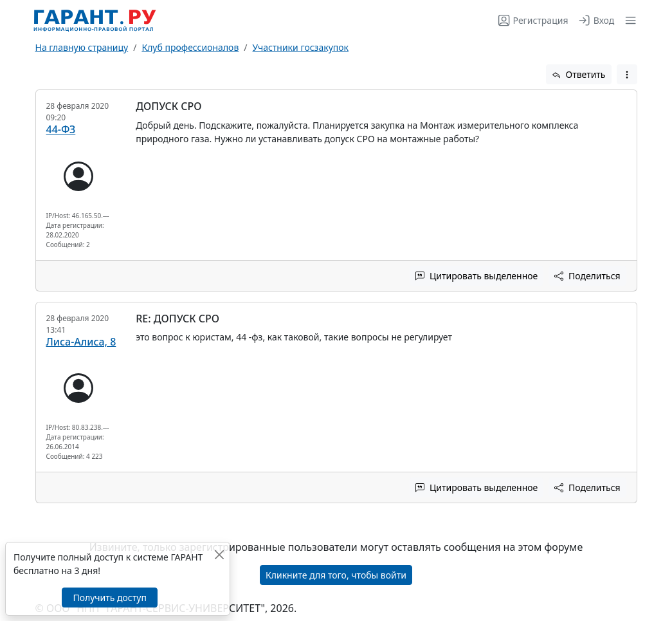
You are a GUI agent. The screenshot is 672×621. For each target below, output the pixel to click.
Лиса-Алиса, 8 (81, 342)
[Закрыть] (219, 554)
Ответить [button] (579, 74)
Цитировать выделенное (477, 276)
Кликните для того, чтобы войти (336, 575)
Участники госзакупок (301, 47)
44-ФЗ (61, 129)
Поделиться (587, 276)
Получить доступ (109, 598)
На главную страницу (82, 47)
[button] (628, 20)
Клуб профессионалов (190, 47)
